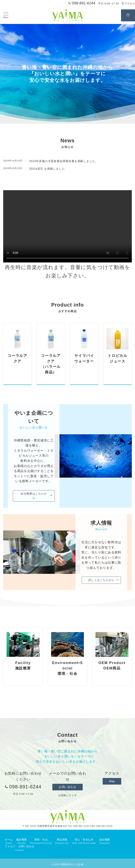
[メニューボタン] (6, 15)
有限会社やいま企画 (72, 864)
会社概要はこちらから (36, 496)
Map (112, 781)
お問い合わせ (67, 787)
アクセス (128, 3)
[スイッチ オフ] (128, 15)
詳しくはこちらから (104, 580)
